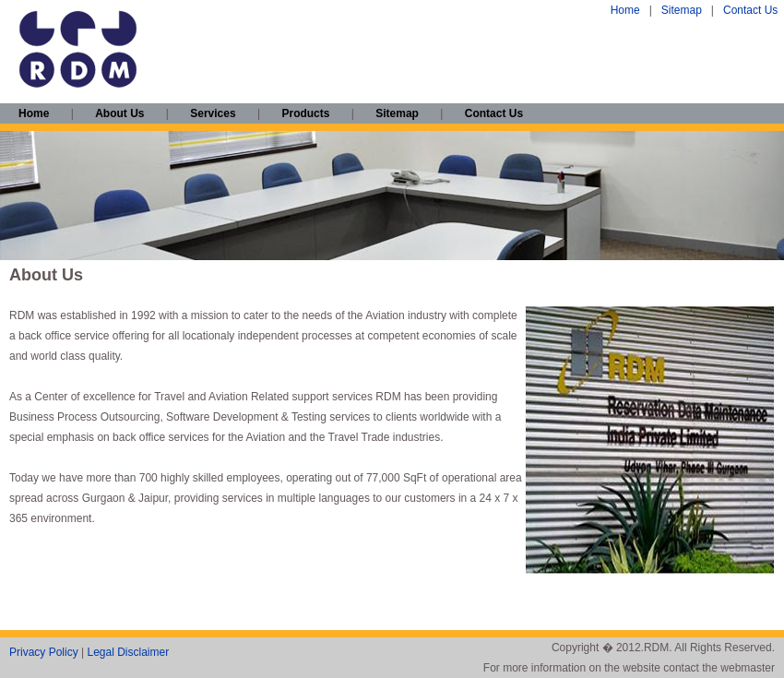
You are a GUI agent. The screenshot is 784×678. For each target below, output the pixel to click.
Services (213, 113)
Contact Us (750, 10)
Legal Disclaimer (128, 652)
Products (305, 113)
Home (625, 10)
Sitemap (682, 10)
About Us (119, 113)
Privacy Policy (44, 652)
